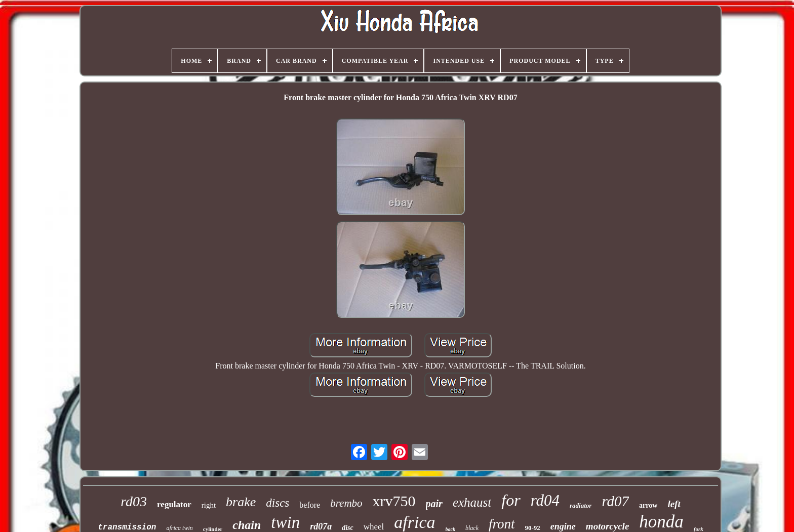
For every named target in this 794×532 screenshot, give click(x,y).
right (209, 505)
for (511, 500)
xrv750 (394, 501)
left (674, 504)
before (310, 505)
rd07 (615, 501)
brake (241, 502)
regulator (174, 504)
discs (277, 503)
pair (434, 504)
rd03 (134, 501)
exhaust (472, 502)
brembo (346, 503)
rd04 (545, 500)
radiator (581, 505)
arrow (648, 505)
